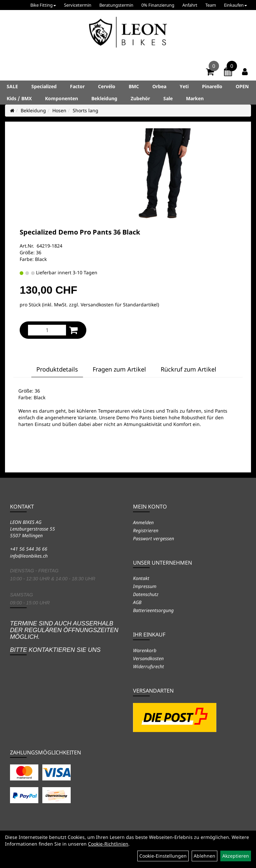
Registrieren (146, 530)
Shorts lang (85, 110)
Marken (195, 98)
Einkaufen (235, 5)
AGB (137, 602)
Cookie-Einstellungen (163, 856)
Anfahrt (190, 5)
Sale (168, 98)
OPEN (242, 86)
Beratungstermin (116, 5)
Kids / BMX (19, 98)
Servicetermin (78, 5)
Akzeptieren (236, 856)
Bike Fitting (43, 5)
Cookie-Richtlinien (108, 844)
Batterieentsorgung (153, 610)
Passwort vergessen (153, 538)
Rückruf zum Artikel (188, 369)
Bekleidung (104, 98)
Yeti (184, 86)
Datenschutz (146, 594)
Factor (77, 86)
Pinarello (212, 86)
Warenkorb (145, 650)
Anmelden (143, 522)
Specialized (44, 86)
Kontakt (141, 578)
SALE (12, 86)
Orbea (159, 86)
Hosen (59, 110)
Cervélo (107, 86)
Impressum (145, 586)
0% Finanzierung (158, 5)
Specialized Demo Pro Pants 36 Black (80, 232)
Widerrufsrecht (148, 666)
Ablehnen (204, 856)
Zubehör (140, 98)
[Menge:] (47, 330)
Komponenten (61, 98)
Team (211, 5)
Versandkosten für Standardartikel (119, 305)
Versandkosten (148, 658)
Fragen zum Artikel (119, 369)
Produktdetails (57, 369)
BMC (134, 86)
